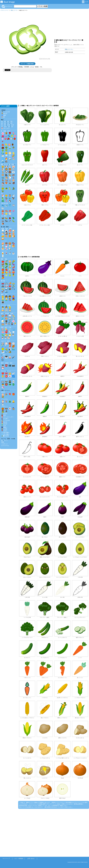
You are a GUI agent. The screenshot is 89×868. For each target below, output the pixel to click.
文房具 (7, 314)
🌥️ (3, 156)
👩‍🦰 (13, 297)
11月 (13, 125)
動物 (2, 164)
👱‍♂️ (3, 299)
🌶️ (13, 267)
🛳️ (6, 291)
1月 (9, 127)
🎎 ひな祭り (5, 419)
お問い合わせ (31, 859)
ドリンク (4, 251)
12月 (5, 127)
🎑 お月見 (4, 429)
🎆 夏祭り (4, 427)
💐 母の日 (4, 114)
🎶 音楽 (3, 355)
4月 (8, 121)
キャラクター (5, 379)
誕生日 (3, 392)
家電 (2, 363)
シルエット (5, 444)
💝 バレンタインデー (7, 417)
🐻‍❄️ (13, 172)
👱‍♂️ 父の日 (4, 424)
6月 (5, 123)
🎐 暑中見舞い (6, 434)
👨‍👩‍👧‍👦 (3, 302)
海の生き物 (5, 203)
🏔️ (10, 159)
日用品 (7, 363)
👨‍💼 (3, 308)
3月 (5, 121)
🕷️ (6, 411)
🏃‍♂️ (10, 321)
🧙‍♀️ (13, 409)
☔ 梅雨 (4, 115)
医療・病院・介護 (6, 327)
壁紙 (3, 442)
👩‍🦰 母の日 (4, 422)
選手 (9, 341)
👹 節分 (4, 415)
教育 (2, 314)
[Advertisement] (70, 25)
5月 (11, 121)
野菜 (12, 10)
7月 (8, 123)
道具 (11, 363)
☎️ (6, 365)
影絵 (13, 164)
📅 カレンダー (6, 128)
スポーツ (3, 341)
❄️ (10, 156)
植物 (5, 131)
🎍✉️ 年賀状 (5, 436)
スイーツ (4, 241)
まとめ (85, 2)
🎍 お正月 (4, 414)
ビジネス (3, 305)
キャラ (6, 164)
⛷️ (3, 352)
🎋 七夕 (4, 426)
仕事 (9, 305)
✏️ (13, 316)
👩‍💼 (6, 308)
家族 (2, 295)
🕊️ (13, 196)
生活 (6, 295)
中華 (10, 228)
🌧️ (6, 156)
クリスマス (5, 399)
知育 (12, 314)
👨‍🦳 (6, 299)
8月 (11, 123)
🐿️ (6, 180)
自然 (9, 131)
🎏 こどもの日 (6, 112)
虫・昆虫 (4, 216)
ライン (6, 440)
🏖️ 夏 (3, 117)
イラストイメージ (4, 10)
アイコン (3, 371)
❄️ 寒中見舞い (6, 432)
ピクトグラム (5, 446)
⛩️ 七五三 (4, 431)
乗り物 (3, 281)
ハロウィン (5, 406)
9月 (5, 125)
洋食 (6, 228)
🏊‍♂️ (13, 349)
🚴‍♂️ (13, 286)
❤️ (6, 332)
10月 (9, 125)
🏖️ (13, 159)
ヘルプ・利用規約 (19, 859)
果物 (6, 259)
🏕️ (10, 352)
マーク (9, 371)
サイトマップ (6, 859)
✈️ (13, 289)
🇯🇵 (10, 376)
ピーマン (16, 10)
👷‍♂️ (10, 308)
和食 (3, 228)
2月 (12, 127)
